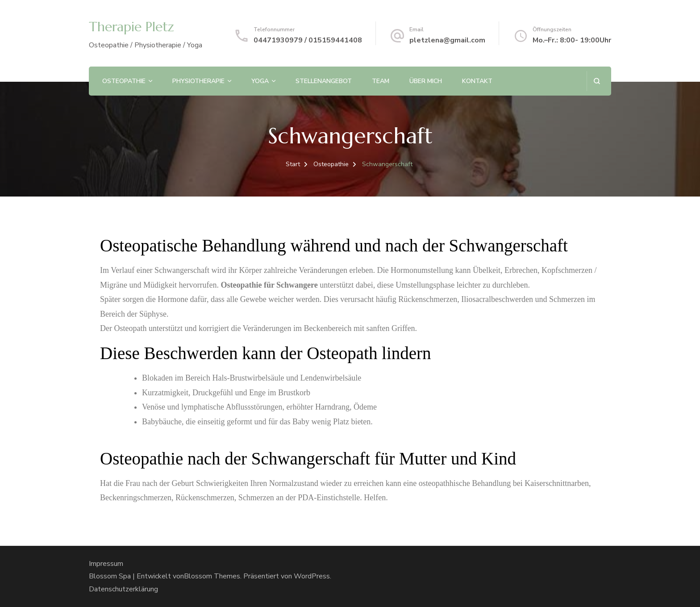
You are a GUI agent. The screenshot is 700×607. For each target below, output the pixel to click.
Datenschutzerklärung (123, 589)
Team (381, 81)
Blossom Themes (212, 576)
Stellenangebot (324, 81)
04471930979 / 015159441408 (308, 40)
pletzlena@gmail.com (447, 40)
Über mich (426, 81)
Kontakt (477, 81)
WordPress (312, 576)
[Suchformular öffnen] (597, 81)
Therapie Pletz (131, 27)
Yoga (260, 81)
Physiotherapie (198, 81)
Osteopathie (124, 81)
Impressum (106, 564)
